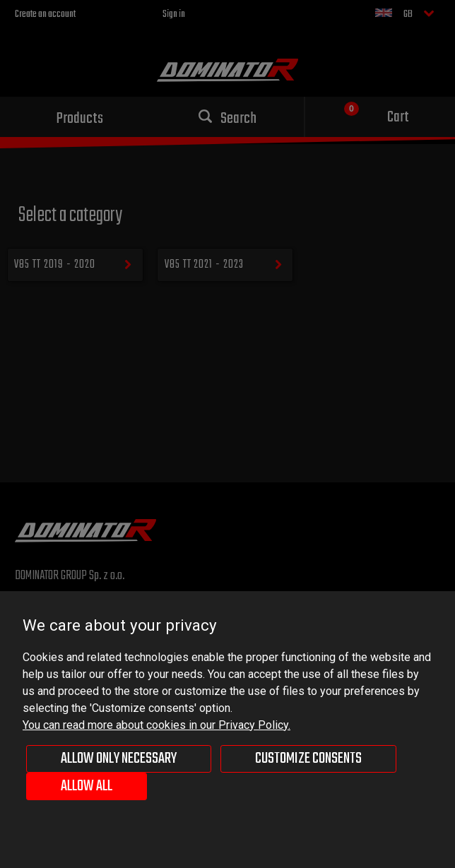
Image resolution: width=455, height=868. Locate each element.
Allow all (87, 786)
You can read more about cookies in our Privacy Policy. (156, 725)
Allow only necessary (119, 759)
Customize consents (308, 759)
